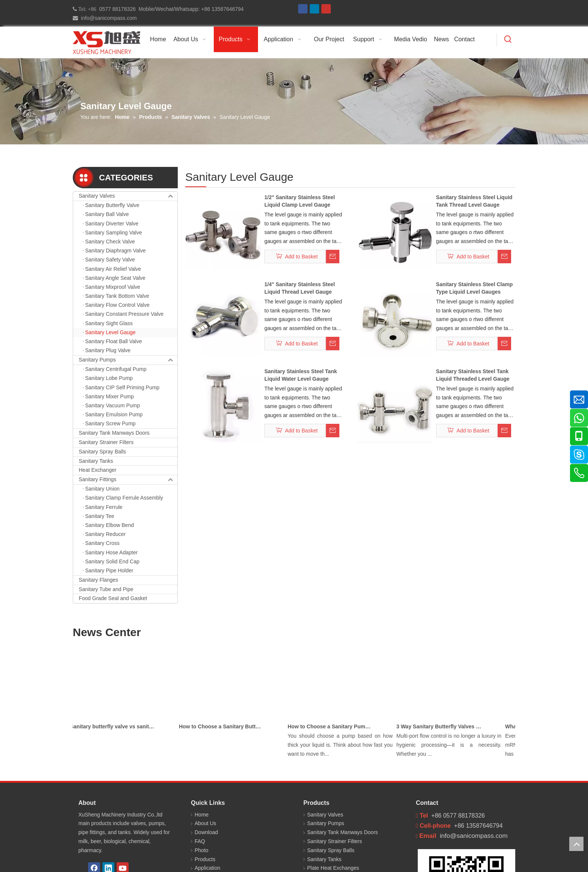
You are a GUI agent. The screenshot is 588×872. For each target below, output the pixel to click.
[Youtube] (326, 9)
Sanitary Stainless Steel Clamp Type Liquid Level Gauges (475, 288)
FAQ (200, 841)
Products (205, 859)
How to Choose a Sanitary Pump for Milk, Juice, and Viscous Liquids (333, 726)
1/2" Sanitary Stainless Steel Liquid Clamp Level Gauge (300, 201)
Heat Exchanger (97, 470)
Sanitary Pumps (128, 360)
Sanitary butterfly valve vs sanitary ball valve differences (115, 726)
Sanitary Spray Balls (102, 452)
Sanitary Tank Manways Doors (114, 433)
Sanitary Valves (128, 196)
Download (206, 832)
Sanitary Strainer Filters (106, 442)
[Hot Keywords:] (508, 40)
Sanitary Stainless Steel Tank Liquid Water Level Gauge (301, 375)
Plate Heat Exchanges (333, 868)
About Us (205, 823)
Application (208, 868)
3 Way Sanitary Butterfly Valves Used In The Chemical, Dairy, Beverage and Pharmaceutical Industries (441, 726)
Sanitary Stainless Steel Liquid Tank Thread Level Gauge (474, 201)
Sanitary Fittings (128, 480)
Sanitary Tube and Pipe (106, 589)
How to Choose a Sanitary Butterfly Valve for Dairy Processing (224, 726)
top (576, 844)
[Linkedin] (314, 9)
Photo (202, 850)
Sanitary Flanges (98, 580)
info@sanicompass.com (107, 18)
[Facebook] (303, 9)
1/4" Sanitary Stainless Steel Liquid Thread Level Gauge (300, 288)
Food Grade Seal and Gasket (113, 598)
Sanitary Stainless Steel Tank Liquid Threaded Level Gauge (473, 375)
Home (202, 815)
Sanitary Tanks (96, 461)
